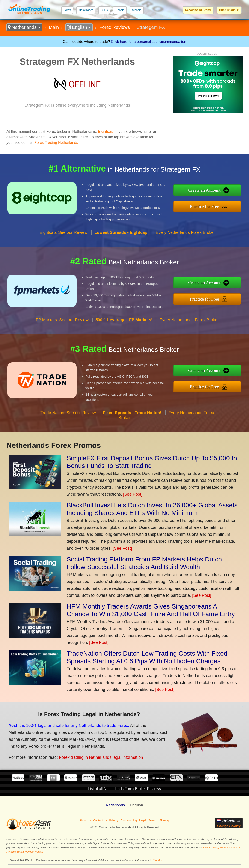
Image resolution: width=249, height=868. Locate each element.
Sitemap (164, 820)
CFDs (104, 10)
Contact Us (100, 820)
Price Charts (229, 10)
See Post (158, 860)
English (79, 27)
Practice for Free (204, 206)
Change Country (229, 826)
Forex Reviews (115, 27)
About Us (85, 820)
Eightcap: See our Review (64, 232)
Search (153, 820)
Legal (143, 820)
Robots (120, 10)
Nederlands (115, 805)
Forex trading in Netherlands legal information (101, 757)
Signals (137, 10)
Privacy (114, 820)
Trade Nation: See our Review (68, 413)
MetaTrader (86, 10)
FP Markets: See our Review (62, 320)
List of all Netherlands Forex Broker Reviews (125, 789)
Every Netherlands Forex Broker (185, 232)
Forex (67, 10)
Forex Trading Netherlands (56, 143)
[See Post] (133, 494)
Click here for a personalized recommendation (148, 42)
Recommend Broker (198, 10)
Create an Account (204, 190)
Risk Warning (129, 820)
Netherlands (24, 27)
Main (54, 27)
